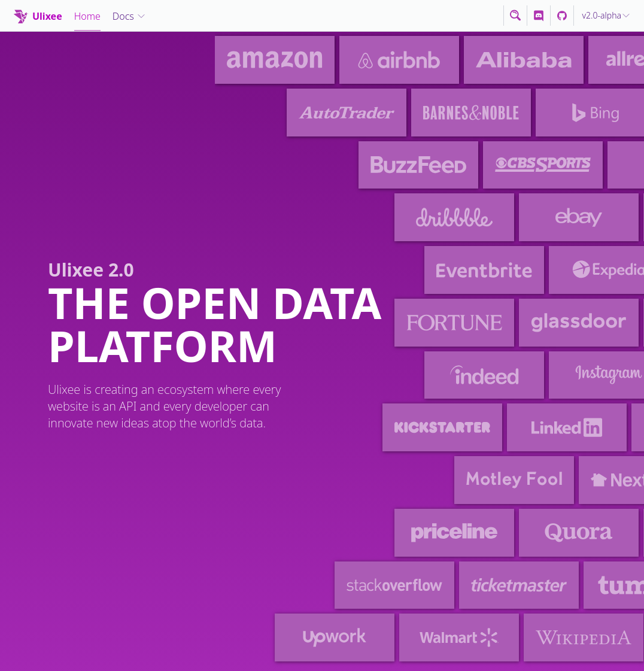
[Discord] (539, 16)
